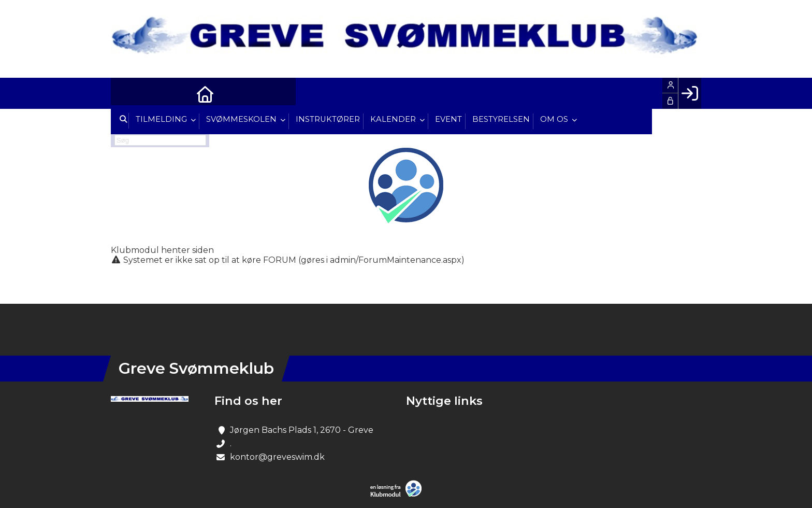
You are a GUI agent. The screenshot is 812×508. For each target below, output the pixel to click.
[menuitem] (126, 93)
